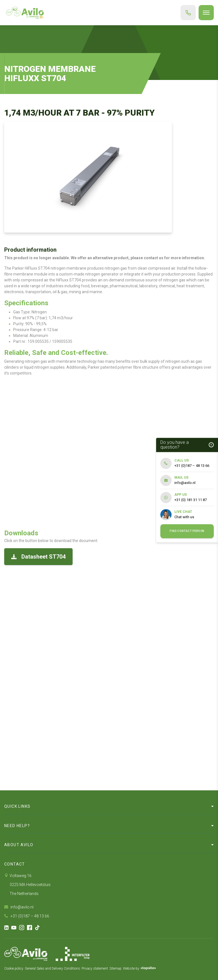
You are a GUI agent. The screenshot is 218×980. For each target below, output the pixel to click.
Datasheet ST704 (38, 557)
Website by (140, 968)
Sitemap (115, 968)
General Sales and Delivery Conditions (52, 968)
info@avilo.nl (19, 907)
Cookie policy (14, 968)
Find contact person (187, 531)
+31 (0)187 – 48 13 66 (27, 916)
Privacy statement (95, 968)
